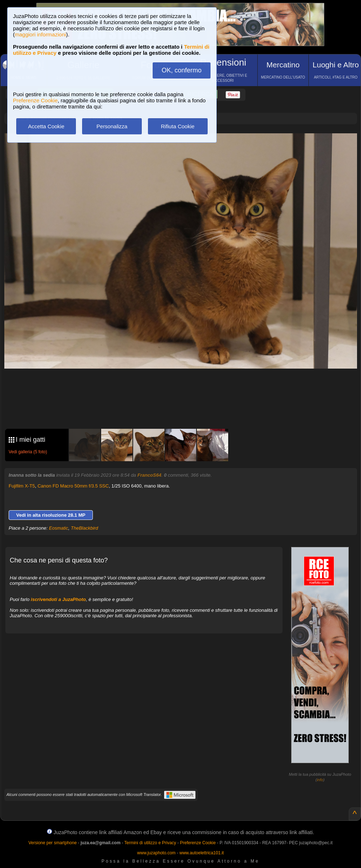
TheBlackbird (85, 528)
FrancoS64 (149, 475)
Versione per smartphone (53, 843)
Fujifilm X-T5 (22, 486)
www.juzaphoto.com (156, 853)
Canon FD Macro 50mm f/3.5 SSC (73, 486)
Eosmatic (58, 528)
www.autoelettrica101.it (201, 853)
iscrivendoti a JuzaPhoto (58, 599)
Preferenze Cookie (35, 100)
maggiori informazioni (40, 34)
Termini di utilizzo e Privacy (150, 843)
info (320, 780)
